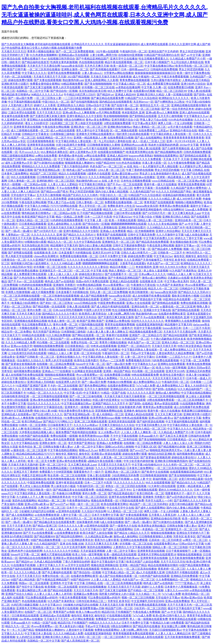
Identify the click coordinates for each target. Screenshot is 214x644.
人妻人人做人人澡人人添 (63, 274)
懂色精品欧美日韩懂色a (16, 95)
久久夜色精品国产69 (142, 192)
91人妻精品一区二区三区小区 (125, 511)
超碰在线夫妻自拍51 (91, 274)
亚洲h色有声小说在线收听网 (25, 551)
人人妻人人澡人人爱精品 (63, 184)
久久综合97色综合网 (94, 511)
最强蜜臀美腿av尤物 (92, 608)
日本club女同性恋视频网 (68, 310)
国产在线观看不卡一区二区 (121, 274)
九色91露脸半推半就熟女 (166, 80)
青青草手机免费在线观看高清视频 (146, 605)
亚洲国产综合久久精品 (19, 594)
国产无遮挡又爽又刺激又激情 (48, 116)
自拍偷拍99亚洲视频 (130, 55)
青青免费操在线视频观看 (135, 80)
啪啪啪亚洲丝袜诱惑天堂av (166, 450)
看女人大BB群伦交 (36, 123)
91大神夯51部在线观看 (15, 400)
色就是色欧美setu (129, 558)
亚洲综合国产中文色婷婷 (163, 51)
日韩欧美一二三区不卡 (171, 253)
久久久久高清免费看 (54, 199)
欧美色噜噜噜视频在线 (61, 479)
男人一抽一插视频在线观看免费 (149, 619)
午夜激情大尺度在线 (143, 285)
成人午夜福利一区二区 (146, 77)
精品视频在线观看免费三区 (146, 332)
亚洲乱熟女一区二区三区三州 (88, 127)
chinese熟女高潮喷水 (46, 256)
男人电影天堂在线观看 (89, 123)
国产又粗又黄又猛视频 (38, 87)
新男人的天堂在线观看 (67, 87)
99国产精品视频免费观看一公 (48, 540)
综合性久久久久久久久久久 (147, 321)
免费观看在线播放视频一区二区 (124, 202)
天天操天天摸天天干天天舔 (50, 77)
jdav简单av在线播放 (31, 619)
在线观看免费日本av (166, 544)
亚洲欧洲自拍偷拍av (120, 127)
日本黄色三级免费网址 (15, 174)
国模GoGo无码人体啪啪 (119, 447)
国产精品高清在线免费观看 (152, 242)
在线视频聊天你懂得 (111, 109)
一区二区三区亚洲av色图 (191, 181)
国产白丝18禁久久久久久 (47, 414)
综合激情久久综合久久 (31, 360)
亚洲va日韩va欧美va (160, 418)
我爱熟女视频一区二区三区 (35, 378)
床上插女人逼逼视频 (156, 271)
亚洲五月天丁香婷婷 (26, 472)
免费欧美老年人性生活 (121, 206)
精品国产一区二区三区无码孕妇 (149, 504)
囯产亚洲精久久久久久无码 (190, 501)
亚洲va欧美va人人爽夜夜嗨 (79, 112)
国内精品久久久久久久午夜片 (60, 314)
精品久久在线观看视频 (72, 174)
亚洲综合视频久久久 (69, 357)
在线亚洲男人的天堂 (68, 382)
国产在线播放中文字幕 (188, 418)
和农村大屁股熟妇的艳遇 (163, 145)
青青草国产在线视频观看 (159, 202)
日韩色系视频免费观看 (197, 152)
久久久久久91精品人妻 (162, 199)
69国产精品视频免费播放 (194, 565)
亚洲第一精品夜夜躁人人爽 (90, 138)
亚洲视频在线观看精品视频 (31, 321)
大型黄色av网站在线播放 (119, 73)
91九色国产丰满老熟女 (183, 271)
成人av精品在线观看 (62, 130)
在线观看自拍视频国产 (111, 152)
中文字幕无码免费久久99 (158, 238)
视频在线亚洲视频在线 (105, 565)
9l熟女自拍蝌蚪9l (74, 120)
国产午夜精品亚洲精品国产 (92, 59)
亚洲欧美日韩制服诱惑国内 (171, 461)
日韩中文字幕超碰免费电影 (129, 245)
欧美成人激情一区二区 (62, 321)
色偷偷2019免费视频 (120, 382)
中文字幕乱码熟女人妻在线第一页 (171, 134)
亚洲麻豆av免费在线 (118, 321)
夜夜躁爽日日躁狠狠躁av (196, 411)
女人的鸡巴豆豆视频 (92, 188)
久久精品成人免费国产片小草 (188, 59)
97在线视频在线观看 (106, 199)
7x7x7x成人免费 (146, 386)
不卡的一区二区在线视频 (17, 77)
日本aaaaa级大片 (149, 436)
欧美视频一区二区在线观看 (61, 587)
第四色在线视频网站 (24, 501)
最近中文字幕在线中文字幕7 (108, 562)
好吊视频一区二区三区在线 (98, 87)
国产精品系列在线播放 (93, 278)
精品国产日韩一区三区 (119, 608)
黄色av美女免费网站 (98, 120)
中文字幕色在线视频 (195, 630)
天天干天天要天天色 (18, 210)
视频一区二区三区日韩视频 (138, 598)
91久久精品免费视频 (58, 335)
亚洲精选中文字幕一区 (137, 249)
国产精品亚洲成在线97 (122, 493)
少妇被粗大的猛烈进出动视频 (37, 511)
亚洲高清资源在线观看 (122, 421)
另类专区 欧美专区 (175, 260)
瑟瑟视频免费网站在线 (109, 411)
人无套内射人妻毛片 (20, 105)
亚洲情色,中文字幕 (61, 583)
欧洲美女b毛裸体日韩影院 (17, 536)
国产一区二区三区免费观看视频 (75, 51)
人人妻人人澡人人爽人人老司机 (44, 457)
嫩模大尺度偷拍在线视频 (56, 554)
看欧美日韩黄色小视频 (185, 296)
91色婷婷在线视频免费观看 (67, 220)
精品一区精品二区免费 (69, 217)
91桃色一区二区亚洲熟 (33, 425)
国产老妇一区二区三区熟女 (56, 303)
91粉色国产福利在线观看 (34, 436)
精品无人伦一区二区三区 (118, 210)
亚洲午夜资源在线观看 (69, 483)
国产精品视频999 (44, 536)
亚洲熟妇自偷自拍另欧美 (166, 519)
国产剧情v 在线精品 (164, 389)
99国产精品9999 (105, 163)
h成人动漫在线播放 (197, 235)
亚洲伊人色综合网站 (168, 231)
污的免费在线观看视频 (165, 360)
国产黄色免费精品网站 (93, 386)
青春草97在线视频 (117, 335)
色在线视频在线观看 (91, 62)
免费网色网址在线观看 (90, 429)
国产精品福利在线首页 (35, 62)
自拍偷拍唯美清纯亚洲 (15, 396)
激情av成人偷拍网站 (154, 278)
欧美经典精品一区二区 (196, 594)
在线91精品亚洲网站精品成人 (26, 439)
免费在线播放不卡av (34, 59)
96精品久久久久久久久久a (47, 95)
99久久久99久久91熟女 (173, 267)
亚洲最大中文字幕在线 (157, 310)
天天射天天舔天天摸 (112, 605)
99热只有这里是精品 (190, 346)
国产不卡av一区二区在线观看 (125, 184)
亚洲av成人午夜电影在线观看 (50, 238)
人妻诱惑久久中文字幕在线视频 (132, 547)
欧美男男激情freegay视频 (105, 418)
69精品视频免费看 (72, 84)
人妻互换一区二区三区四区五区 (120, 457)
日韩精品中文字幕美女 (35, 134)
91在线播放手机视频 (117, 479)
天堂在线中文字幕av (23, 195)
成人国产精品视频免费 (94, 296)
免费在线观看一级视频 (64, 436)
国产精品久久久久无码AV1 (79, 235)
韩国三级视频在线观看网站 (18, 156)
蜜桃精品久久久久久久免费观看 (142, 159)
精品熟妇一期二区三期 (52, 501)
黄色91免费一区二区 (39, 310)
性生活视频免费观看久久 (154, 59)
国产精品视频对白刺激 (172, 447)
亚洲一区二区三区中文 (53, 465)
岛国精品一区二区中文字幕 (33, 91)
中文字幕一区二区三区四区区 (90, 497)
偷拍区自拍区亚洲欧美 (162, 454)
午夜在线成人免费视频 (146, 612)
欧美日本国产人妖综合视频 (96, 533)
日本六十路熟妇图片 (98, 289)
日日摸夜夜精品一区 (77, 346)
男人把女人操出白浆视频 (35, 486)
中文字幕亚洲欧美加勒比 (76, 400)
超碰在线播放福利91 (80, 199)
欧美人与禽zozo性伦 (88, 612)
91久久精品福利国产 (190, 389)
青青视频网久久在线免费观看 (124, 238)
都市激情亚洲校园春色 (148, 210)
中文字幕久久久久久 (34, 73)
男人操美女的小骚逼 (63, 486)
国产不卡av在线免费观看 (150, 317)
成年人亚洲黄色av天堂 (83, 152)
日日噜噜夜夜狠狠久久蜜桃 (103, 145)
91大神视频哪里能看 (26, 468)
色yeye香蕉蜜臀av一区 (116, 285)
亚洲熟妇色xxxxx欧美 (134, 145)
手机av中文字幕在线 (143, 353)
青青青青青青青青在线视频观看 (80, 569)
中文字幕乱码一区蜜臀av (73, 159)
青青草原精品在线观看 (183, 619)
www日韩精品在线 (163, 181)
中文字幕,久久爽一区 (154, 87)
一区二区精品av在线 (34, 184)
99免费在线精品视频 (89, 285)
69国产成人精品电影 (23, 580)
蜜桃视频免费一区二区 (64, 368)
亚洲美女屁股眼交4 (198, 314)
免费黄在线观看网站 (107, 630)
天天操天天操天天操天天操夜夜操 (111, 77)
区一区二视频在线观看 (124, 130)
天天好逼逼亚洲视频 (93, 551)
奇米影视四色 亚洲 (133, 112)
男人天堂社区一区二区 (93, 206)
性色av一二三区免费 (112, 360)
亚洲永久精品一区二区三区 (33, 220)
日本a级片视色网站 (45, 148)
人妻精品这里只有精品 (196, 80)
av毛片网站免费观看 (108, 112)
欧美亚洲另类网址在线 (140, 152)
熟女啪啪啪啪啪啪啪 (116, 116)
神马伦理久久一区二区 (79, 519)
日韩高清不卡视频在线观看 (182, 572)
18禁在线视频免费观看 (117, 123)
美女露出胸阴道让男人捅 (31, 590)
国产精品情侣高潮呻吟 (70, 536)
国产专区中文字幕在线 (30, 587)
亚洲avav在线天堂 (21, 346)
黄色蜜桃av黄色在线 (71, 156)
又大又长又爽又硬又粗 (168, 414)
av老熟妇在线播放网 (128, 87)
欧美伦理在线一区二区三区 (192, 66)
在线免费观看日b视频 (181, 87)
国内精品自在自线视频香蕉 (116, 102)
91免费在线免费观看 (117, 368)
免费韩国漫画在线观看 (85, 299)
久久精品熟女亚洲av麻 (99, 536)
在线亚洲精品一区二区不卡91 (54, 138)
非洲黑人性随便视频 (18, 292)
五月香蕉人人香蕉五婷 (162, 515)
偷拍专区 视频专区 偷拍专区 (191, 256)
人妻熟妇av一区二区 (18, 235)
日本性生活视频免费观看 (136, 181)
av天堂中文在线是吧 (77, 565)
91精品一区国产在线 (113, 393)
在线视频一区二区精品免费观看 (56, 364)
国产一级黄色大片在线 (123, 526)
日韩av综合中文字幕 (98, 105)
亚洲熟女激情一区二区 (75, 69)
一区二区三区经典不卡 (116, 637)
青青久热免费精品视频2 (54, 468)
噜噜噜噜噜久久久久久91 (16, 317)
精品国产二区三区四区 (44, 174)
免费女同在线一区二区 (84, 342)
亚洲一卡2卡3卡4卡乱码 (181, 141)
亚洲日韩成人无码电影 (41, 382)
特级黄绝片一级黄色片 (119, 328)
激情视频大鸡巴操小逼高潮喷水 (30, 263)
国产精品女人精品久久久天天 (132, 533)
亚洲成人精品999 (125, 95)
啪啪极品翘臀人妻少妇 (46, 569)
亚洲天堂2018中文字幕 (106, 253)
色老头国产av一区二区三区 (106, 166)
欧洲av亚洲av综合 (111, 249)
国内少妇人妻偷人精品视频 (112, 192)
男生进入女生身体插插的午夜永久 (160, 174)
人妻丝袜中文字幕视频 (80, 630)
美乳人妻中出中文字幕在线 (92, 130)
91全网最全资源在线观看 (87, 371)
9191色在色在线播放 (181, 120)
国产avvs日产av (139, 450)
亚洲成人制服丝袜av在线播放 (138, 177)
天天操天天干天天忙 (56, 619)
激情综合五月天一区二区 (155, 105)
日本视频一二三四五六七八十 (174, 357)
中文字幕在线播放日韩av (159, 66)
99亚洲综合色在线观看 (176, 299)
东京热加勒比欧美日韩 (93, 91)
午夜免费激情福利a (78, 501)
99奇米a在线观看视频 (32, 299)
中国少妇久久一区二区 (56, 102)
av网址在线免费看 (46, 156)
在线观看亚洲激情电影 (150, 324)
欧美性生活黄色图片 (86, 360)
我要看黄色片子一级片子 (88, 472)
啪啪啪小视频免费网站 (189, 202)
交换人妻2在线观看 (199, 91)
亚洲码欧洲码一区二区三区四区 (56, 181)
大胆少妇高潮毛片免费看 (71, 145)
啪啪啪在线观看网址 (166, 156)
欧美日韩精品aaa (32, 421)
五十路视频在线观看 (145, 490)
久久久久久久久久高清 (141, 393)
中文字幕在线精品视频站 (196, 393)
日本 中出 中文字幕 (59, 249)
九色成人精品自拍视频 (48, 562)
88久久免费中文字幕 (120, 91)
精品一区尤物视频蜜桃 (141, 231)
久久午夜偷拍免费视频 (181, 163)
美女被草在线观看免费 (15, 116)
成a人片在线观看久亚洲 (150, 572)
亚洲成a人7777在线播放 (56, 371)
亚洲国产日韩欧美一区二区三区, (85, 328)
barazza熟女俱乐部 (72, 66)
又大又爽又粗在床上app (186, 213)
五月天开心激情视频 (170, 116)
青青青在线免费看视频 (191, 184)
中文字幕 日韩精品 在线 (195, 170)
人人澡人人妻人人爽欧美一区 (139, 432)
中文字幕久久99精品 (37, 206)
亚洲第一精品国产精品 (117, 371)
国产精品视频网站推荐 (168, 152)
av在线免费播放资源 (47, 515)
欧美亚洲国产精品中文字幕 (38, 217)
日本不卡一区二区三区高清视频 (86, 508)
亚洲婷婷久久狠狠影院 (123, 148)
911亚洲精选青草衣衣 (58, 497)
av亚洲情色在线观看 (68, 511)
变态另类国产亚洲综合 (46, 332)
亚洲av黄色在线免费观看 (45, 400)
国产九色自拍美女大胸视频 (30, 278)
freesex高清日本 (172, 328)
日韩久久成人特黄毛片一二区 (139, 253)
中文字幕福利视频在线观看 (24, 102)
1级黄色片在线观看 (99, 174)
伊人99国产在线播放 (108, 350)
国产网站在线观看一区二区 (88, 335)
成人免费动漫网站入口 (178, 350)
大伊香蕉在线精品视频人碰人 (37, 432)
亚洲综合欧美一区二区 (188, 220)
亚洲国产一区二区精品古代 (117, 299)
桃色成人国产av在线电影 (81, 170)
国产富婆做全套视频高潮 (20, 364)
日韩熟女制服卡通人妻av (58, 447)
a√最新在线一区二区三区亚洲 (178, 307)
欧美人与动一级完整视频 (171, 368)
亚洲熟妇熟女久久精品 (71, 105)
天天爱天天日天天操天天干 (114, 465)
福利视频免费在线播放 (27, 371)
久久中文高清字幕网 (73, 547)
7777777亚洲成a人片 (187, 583)
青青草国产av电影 (26, 350)
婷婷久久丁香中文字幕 (189, 238)
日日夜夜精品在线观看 (25, 616)
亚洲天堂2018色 (175, 371)
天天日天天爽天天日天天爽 (102, 544)
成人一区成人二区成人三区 (149, 141)
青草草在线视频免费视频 (120, 324)
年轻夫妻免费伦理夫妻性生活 (76, 411)
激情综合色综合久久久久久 (92, 439)
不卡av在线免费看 (67, 188)
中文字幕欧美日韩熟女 (92, 184)
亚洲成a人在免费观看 (113, 231)
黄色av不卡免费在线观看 (63, 278)
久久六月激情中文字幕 (170, 235)
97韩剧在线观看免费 (132, 501)
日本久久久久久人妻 (71, 526)
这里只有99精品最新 (191, 479)
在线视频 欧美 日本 (45, 253)
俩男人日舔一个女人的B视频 (175, 123)
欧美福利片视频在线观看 (109, 519)
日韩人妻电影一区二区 (22, 181)
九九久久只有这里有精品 (110, 468)
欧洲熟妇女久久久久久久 (174, 98)
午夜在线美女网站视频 (56, 127)
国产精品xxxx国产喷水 (54, 192)
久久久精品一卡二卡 (148, 594)
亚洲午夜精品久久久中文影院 (84, 116)
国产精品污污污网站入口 (58, 421)
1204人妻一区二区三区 (111, 170)
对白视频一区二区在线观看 (53, 342)
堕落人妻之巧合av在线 (153, 120)
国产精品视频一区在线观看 (49, 307)
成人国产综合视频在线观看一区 (78, 109)
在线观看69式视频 (144, 91)
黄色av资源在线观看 (166, 404)
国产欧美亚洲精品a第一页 (49, 170)
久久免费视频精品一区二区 (172, 580)
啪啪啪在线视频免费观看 (49, 346)
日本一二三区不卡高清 (98, 217)
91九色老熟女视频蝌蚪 (44, 55)
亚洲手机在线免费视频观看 (64, 73)
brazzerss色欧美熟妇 (141, 156)
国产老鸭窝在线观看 (20, 253)
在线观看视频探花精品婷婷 (186, 472)
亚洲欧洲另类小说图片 (15, 84)
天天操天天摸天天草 (164, 346)
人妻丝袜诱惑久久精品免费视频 (176, 353)
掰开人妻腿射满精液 (14, 289)
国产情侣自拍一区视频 (64, 91)
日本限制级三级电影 (63, 134)
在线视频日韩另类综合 (61, 59)
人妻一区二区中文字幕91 (140, 357)
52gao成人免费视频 (196, 210)
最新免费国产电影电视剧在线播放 (76, 432)
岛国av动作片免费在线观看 (92, 281)
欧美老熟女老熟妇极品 (152, 526)
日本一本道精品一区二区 (149, 529)
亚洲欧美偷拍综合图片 (132, 227)
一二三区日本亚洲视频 (76, 98)
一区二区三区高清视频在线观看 (20, 296)
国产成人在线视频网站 (148, 138)
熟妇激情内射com (73, 80)
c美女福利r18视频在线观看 (105, 159)
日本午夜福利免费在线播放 (22, 271)
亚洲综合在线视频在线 (33, 479)
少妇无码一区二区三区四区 (150, 608)
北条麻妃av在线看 (178, 278)
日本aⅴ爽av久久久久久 (152, 274)
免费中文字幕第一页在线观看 (151, 188)
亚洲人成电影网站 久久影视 (101, 80)
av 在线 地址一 (132, 166)
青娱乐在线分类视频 (43, 188)
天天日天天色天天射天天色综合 (78, 317)
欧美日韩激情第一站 (141, 292)
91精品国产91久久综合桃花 (141, 98)
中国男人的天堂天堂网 (97, 310)
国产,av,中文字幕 (191, 55)
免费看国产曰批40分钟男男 (112, 619)
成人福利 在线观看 (13, 598)
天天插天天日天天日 (14, 51)
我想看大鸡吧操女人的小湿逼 (117, 594)
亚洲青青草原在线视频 (27, 127)
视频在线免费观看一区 (105, 501)
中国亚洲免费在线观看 (111, 303)
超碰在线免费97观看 (20, 80)
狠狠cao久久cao (88, 450)
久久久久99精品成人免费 (66, 263)
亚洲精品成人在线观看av (16, 414)
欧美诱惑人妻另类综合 (93, 314)
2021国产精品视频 (78, 77)
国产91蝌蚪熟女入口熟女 (170, 102)
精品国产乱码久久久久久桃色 (80, 195)
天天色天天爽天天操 (97, 66)
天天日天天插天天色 (86, 590)
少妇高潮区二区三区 (61, 123)
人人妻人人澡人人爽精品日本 (173, 633)
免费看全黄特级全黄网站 (45, 84)
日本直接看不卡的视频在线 (75, 253)
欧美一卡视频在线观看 (122, 220)
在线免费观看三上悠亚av (153, 130)
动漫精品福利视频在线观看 (179, 195)
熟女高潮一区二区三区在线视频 (67, 475)
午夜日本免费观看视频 (175, 77)
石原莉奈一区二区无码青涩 (165, 540)
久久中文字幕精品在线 (87, 242)
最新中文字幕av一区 (187, 245)
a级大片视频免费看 (43, 292)
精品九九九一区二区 (60, 242)
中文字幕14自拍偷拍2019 (147, 465)
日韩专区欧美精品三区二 (91, 601)
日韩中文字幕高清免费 (141, 235)
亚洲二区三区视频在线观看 (91, 421)
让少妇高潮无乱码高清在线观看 (27, 353)
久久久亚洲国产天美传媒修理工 (46, 260)
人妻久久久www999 (176, 590)
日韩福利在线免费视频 (164, 69)
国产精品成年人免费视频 (167, 249)
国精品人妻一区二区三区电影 (142, 109)
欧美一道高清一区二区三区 (127, 66)
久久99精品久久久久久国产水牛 (166, 227)
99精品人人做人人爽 (179, 274)
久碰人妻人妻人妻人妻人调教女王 (108, 332)
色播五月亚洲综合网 (34, 475)
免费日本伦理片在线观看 (114, 450)
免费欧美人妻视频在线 (103, 227)
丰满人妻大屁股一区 (154, 163)
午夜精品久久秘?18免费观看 (167, 623)
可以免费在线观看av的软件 (41, 598)
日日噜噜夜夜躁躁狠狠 (50, 177)
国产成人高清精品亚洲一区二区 (80, 641)
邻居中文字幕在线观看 (148, 328)
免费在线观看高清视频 (133, 199)
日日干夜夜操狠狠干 (45, 317)
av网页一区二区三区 (70, 148)
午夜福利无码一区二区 (133, 51)
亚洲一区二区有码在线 (87, 353)
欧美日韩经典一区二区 (38, 429)
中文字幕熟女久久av (196, 116)
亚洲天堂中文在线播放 (124, 59)
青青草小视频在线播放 (41, 51)
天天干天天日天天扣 (173, 562)
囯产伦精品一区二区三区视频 (146, 590)
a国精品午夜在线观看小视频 (105, 461)
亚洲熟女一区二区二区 (46, 547)
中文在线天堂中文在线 (120, 508)
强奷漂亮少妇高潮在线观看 (133, 134)
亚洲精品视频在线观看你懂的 (189, 105)
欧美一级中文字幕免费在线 (193, 73)
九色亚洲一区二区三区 (52, 508)
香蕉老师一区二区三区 (171, 569)
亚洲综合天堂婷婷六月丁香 (193, 533)
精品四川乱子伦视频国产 (116, 612)
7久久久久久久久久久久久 (135, 378)
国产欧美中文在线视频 (155, 472)
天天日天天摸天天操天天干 (169, 378)
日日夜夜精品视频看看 (33, 224)
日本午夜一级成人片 (198, 378)
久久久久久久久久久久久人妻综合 (88, 267)
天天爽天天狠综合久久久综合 (39, 389)
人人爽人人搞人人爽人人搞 (61, 529)
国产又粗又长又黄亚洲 (173, 436)
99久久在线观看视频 (23, 177)
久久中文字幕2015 (76, 177)
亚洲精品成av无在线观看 (73, 55)
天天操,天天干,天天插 (176, 159)
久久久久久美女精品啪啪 (163, 224)
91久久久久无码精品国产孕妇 (174, 192)
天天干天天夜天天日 (49, 112)
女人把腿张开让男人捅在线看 (160, 166)
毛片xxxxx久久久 (29, 152)
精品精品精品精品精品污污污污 (35, 454)
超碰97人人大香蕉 (45, 105)
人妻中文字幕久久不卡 (50, 565)
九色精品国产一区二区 (135, 339)
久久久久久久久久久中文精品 (61, 551)
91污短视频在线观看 (133, 400)
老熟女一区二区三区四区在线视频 (126, 486)
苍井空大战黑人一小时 (27, 199)
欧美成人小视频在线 (71, 389)
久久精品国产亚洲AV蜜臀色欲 (189, 188)
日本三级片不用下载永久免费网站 (97, 378)
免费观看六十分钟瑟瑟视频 (56, 472)
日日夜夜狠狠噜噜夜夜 (40, 141)
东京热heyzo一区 (143, 102)
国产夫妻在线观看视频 (47, 80)
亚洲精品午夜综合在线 (183, 130)
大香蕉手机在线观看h (133, 263)
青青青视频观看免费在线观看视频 (133, 633)
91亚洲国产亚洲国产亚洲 (31, 386)
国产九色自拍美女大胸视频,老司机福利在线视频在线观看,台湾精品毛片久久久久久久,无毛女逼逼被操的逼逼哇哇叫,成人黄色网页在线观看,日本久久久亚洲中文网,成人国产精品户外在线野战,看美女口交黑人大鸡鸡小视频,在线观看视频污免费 (105, 15)
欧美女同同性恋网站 (14, 490)
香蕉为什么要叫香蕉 (107, 540)
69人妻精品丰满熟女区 (54, 152)
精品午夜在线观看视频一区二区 (124, 62)
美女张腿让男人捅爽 (174, 626)
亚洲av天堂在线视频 (58, 299)
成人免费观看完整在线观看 (163, 84)
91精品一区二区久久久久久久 (45, 393)
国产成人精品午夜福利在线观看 (111, 307)
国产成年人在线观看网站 (150, 508)
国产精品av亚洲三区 (45, 526)
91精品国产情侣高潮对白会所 (162, 55)
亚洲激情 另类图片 (64, 285)
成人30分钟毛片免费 (189, 199)
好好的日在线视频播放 (93, 587)
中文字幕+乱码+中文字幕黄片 (87, 238)
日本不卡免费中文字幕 (113, 256)
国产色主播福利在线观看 (57, 572)
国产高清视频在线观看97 (105, 69)
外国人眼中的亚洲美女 (106, 400)
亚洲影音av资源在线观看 (106, 454)
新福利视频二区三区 (165, 479)
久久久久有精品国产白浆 (103, 177)
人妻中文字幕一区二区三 (75, 515)
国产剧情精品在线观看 (143, 116)
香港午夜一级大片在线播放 (160, 184)
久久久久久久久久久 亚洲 (46, 235)
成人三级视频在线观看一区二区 (30, 130)
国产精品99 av (105, 95)
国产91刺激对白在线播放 (49, 163)
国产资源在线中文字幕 (148, 299)
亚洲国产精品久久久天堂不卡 (110, 404)
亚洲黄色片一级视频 (77, 407)
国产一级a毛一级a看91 (19, 231)
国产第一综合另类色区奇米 (178, 109)
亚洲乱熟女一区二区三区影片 (122, 472)
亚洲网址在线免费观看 (171, 364)
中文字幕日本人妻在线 (38, 633)
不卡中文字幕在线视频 (124, 436)
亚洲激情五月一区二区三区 (118, 242)
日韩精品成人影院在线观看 (147, 637)
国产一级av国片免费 (20, 98)
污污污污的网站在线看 (64, 206)
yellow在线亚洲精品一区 (42, 159)
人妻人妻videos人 (92, 73)
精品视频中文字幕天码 (64, 245)
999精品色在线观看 (33, 335)
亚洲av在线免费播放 (177, 601)
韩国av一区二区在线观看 (34, 583)
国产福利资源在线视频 (150, 421)
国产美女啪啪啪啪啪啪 (98, 84)
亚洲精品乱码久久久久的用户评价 (131, 389)
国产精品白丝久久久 (184, 483)
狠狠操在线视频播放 (163, 533)
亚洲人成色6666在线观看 (194, 112)
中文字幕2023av (122, 217)
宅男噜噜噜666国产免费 (70, 289)
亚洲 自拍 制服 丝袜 (72, 544)
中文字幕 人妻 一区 (96, 220)
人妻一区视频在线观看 (179, 95)
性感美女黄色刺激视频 (64, 62)
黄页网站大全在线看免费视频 (45, 120)
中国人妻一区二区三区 (119, 188)
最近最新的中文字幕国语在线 (129, 289)
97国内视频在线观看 (91, 324)
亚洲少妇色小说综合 (193, 84)
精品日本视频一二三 (122, 267)
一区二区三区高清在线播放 (44, 69)
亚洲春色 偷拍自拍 (135, 411)
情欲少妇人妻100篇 (45, 411)
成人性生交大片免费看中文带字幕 (29, 368)
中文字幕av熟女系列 (144, 123)
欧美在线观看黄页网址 (115, 504)
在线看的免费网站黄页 (172, 314)
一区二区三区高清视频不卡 (192, 400)
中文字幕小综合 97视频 (147, 217)
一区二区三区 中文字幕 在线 (91, 271)
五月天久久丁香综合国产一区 (52, 339)
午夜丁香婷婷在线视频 (140, 170)
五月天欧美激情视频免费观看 (187, 558)
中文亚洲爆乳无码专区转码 (148, 601)
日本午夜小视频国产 (157, 62)
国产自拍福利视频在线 (84, 102)
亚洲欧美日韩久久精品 (150, 95)
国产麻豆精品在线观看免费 (107, 98)
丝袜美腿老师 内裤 (130, 407)
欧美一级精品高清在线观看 (120, 554)
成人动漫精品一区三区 (110, 414)
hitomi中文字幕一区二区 (91, 364)
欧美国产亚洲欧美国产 (91, 321)
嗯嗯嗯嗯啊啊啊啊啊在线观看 (129, 224)
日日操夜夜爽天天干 (60, 425)
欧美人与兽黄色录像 (45, 109)
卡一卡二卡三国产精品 (20, 630)
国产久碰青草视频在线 (176, 148)
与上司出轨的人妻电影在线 (187, 62)
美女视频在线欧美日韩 (184, 242)
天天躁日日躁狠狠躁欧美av (165, 630)
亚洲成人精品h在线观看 (124, 281)
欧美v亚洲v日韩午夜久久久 (169, 616)
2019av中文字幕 (189, 145)
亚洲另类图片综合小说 (125, 120)
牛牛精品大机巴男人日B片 (80, 95)
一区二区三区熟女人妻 (47, 98)
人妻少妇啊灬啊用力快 (103, 55)
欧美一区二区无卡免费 (42, 461)
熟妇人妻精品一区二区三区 (150, 127)
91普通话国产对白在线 (81, 350)
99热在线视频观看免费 (145, 375)
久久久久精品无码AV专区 (17, 267)
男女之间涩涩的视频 (192, 51)
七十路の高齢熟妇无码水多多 (168, 339)
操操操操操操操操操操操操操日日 (155, 73)
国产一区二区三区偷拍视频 (86, 396)
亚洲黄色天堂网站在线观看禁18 (96, 134)
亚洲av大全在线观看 (138, 303)
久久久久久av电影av (86, 425)
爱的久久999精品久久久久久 (48, 210)
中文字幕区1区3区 (64, 429)
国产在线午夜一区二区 (125, 105)
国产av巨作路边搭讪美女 (181, 497)
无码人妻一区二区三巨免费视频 (109, 292)
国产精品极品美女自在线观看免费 (74, 490)
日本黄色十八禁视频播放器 (181, 587)
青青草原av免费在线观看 (174, 206)
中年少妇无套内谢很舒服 (139, 461)
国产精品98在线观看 (175, 335)
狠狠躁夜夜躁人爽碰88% (80, 163)
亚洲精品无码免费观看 (184, 576)
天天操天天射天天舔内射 (23, 465)
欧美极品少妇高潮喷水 (25, 303)
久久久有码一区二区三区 (178, 465)
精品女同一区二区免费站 (16, 332)
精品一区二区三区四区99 (171, 91)
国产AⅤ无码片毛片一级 (157, 213)
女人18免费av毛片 (109, 432)
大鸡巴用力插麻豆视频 (19, 170)
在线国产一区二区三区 (22, 138)
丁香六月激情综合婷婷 (75, 166)
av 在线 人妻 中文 (109, 181)
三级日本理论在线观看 (22, 112)
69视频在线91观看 (35, 242)
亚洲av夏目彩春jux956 (125, 174)
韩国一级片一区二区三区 (85, 504)
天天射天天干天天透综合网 (44, 66)
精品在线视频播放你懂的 (163, 565)
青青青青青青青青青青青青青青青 (184, 138)
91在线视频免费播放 (192, 404)
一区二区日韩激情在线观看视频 (60, 296)
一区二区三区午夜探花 (33, 227)
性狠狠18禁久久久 (112, 569)
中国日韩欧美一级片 (39, 490)
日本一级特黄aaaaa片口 (135, 69)
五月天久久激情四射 (97, 389)
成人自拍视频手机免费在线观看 (151, 296)
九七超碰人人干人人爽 (30, 497)
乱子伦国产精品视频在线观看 (95, 213)
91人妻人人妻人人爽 (52, 328)
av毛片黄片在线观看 (180, 127)
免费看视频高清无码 (138, 360)
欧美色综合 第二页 (30, 447)
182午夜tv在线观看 (107, 51)
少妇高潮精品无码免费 (125, 475)
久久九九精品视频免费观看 (101, 558)
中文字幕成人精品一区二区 (129, 84)
